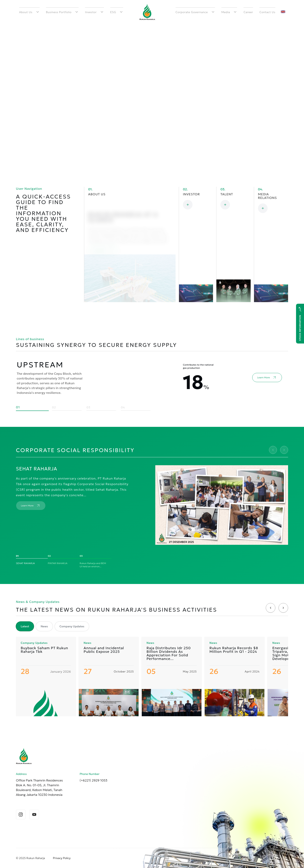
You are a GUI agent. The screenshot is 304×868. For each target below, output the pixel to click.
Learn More (103, 239)
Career (248, 12)
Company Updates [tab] (72, 626)
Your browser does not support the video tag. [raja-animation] (152, 85)
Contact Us (267, 12)
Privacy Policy (62, 858)
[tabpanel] (152, 676)
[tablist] (52, 626)
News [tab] (44, 626)
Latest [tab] (25, 626)
